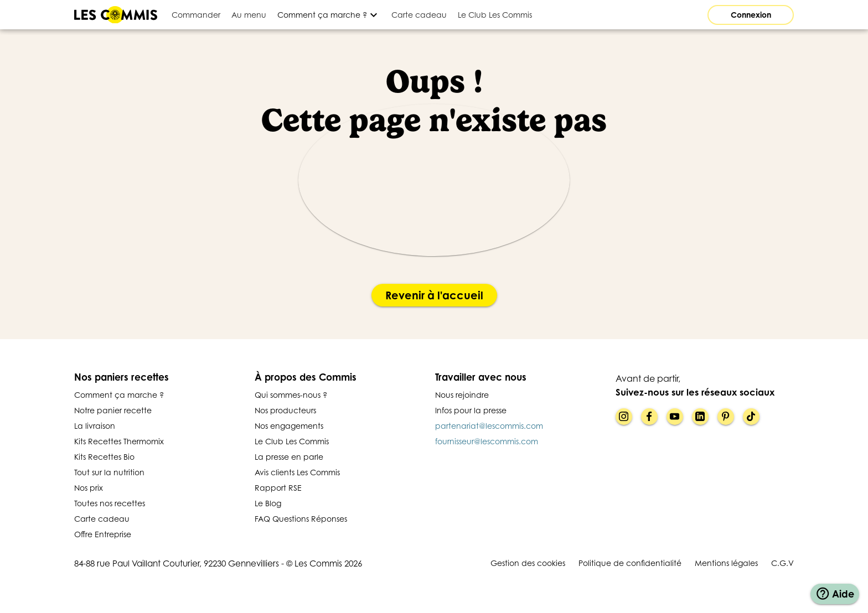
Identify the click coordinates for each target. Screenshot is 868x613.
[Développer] (329, 15)
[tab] (196, 15)
